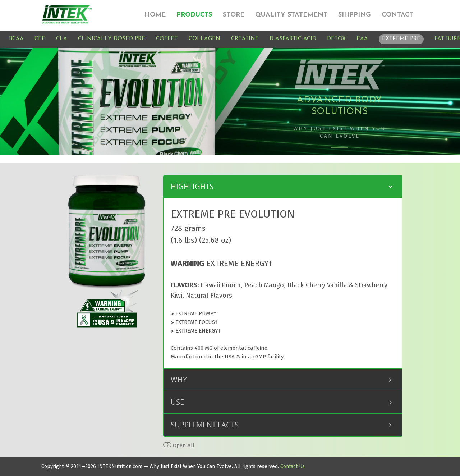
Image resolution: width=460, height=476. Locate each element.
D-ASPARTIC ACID (293, 39)
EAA (362, 39)
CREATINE (245, 39)
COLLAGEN (204, 39)
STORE (234, 15)
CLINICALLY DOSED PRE (112, 39)
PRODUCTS (194, 15)
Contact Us (293, 466)
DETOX (336, 39)
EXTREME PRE (401, 39)
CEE (40, 39)
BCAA (16, 39)
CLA (62, 39)
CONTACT (397, 15)
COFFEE (167, 39)
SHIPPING (355, 15)
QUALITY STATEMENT (291, 15)
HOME (155, 15)
